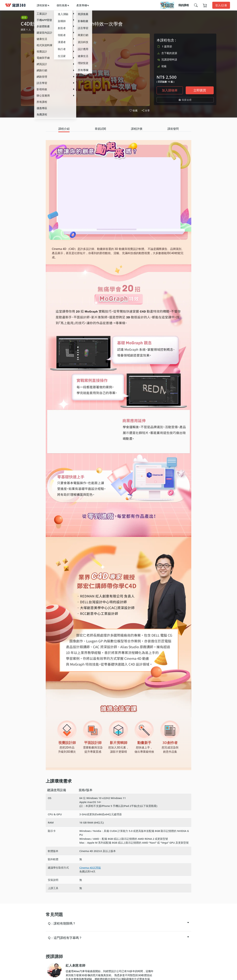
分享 (146, 111)
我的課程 (184, 5)
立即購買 (200, 90)
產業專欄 (82, 5)
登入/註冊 (221, 5)
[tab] (64, 129)
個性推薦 (62, 5)
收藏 (133, 110)
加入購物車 (170, 90)
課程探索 (42, 5)
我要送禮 (185, 100)
